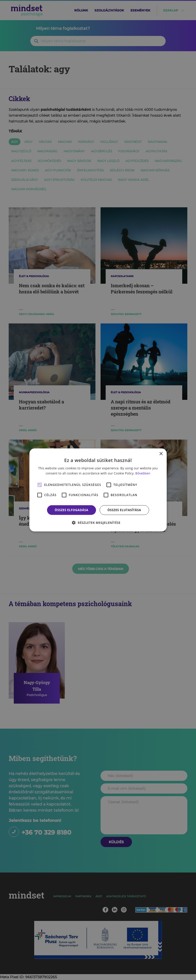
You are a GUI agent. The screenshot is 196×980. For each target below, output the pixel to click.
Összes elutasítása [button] (124, 510)
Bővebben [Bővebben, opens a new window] (143, 473)
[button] (98, 523)
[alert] (98, 490)
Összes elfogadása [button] (71, 510)
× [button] (161, 454)
